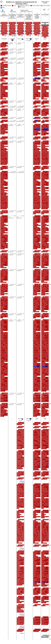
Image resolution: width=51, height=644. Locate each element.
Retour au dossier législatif (45, 2)
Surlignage (3, 10)
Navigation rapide (24, 10)
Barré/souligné (13, 10)
